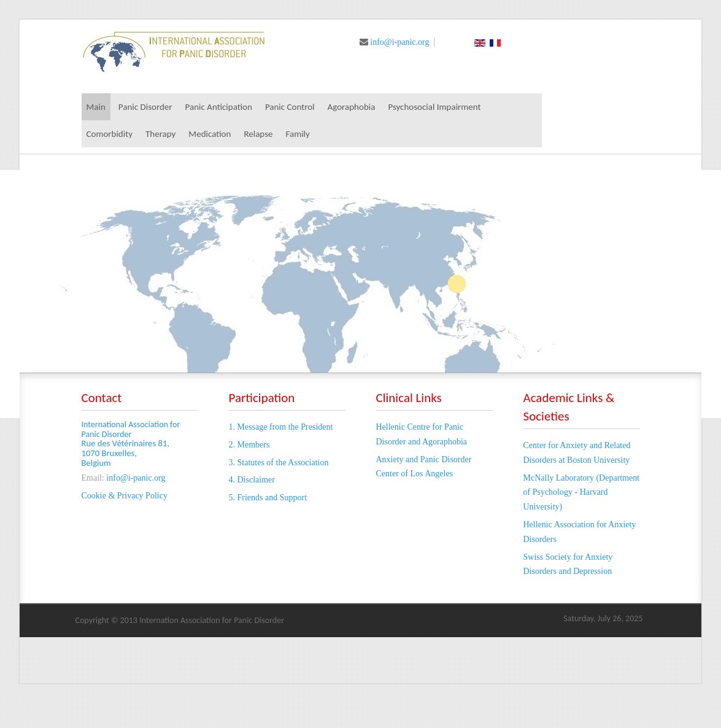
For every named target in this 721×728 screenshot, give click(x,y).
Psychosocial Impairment (434, 107)
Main (96, 107)
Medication (210, 134)
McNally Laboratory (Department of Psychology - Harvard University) (582, 493)
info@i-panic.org (399, 42)
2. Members (249, 445)
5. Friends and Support (268, 498)
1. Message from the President (281, 427)
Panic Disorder (145, 107)
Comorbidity (110, 134)
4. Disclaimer (252, 480)
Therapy (160, 134)
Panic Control (290, 107)
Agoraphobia (352, 107)
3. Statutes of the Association (279, 463)
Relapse (258, 134)
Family (298, 134)
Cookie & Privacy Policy (125, 496)
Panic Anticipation (219, 107)
